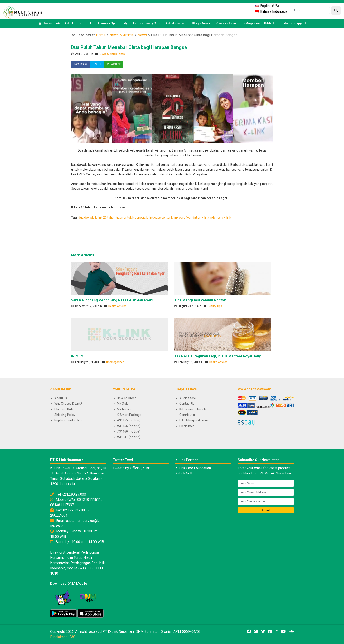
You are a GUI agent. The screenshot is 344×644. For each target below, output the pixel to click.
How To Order (126, 398)
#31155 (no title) (129, 420)
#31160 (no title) (129, 431)
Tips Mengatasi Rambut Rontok (200, 300)
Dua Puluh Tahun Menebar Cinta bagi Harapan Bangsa (129, 47)
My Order (123, 404)
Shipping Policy (65, 415)
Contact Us (187, 404)
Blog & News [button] (202, 23)
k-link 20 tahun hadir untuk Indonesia (120, 218)
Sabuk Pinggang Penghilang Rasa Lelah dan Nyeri (112, 300)
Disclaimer (187, 426)
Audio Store (188, 398)
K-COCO (78, 356)
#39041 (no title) (129, 437)
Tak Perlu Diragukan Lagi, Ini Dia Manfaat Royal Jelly (217, 356)
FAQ (73, 637)
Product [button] (86, 23)
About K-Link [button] (65, 23)
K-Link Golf (184, 473)
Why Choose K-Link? (68, 404)
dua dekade (86, 218)
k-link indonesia (212, 218)
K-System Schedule (193, 409)
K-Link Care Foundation (193, 468)
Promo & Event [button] (227, 23)
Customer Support (293, 23)
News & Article (122, 35)
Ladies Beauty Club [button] (147, 23)
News (142, 35)
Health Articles (117, 306)
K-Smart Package (129, 415)
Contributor (187, 415)
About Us (61, 398)
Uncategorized (115, 362)
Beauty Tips (215, 306)
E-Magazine (251, 23)
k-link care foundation (186, 218)
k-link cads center (158, 218)
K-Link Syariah (177, 23)
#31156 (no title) (129, 426)
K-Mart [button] (270, 23)
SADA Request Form (194, 420)
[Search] (310, 11)
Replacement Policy (68, 420)
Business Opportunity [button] (113, 23)
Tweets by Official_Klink (131, 468)
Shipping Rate (64, 409)
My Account (125, 409)
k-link (227, 218)
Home (47, 23)
